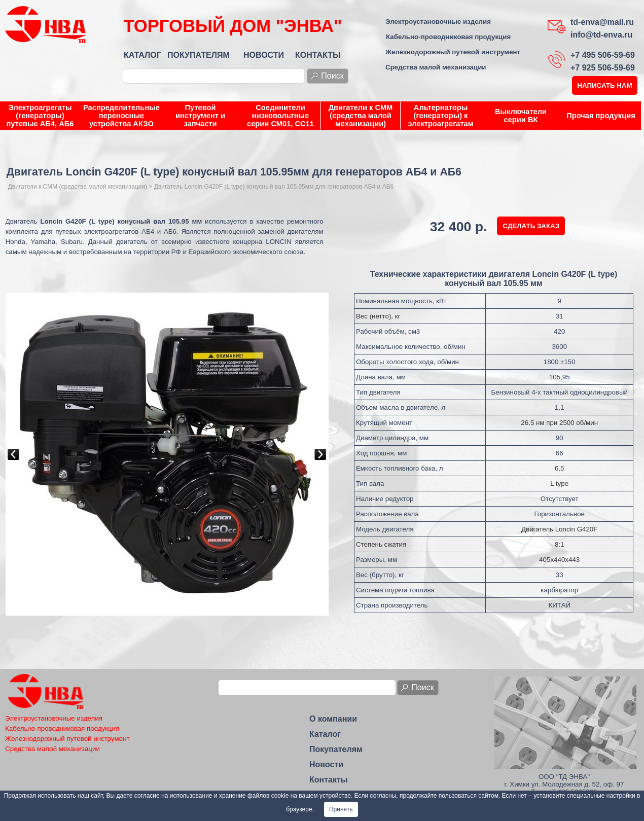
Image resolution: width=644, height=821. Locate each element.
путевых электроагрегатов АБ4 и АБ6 (116, 231)
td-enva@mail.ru (602, 22)
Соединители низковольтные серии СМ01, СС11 (280, 116)
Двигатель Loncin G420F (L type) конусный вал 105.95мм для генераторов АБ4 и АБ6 (274, 187)
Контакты (328, 780)
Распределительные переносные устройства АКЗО (121, 116)
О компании (333, 719)
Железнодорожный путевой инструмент (453, 52)
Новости (326, 764)
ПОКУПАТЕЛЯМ (199, 55)
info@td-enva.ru (601, 35)
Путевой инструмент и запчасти (200, 116)
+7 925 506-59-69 (603, 68)
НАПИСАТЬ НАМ (604, 85)
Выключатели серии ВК (521, 116)
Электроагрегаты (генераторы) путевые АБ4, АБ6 (40, 116)
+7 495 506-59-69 (603, 55)
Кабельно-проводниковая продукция (448, 37)
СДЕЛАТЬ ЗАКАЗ (531, 226)
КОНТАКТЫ (318, 55)
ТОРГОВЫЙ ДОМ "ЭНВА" (232, 26)
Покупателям (336, 749)
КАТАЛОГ (142, 55)
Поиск (332, 76)
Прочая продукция (601, 116)
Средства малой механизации (436, 67)
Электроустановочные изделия (438, 22)
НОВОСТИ (264, 55)
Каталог (325, 734)
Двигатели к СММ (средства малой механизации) (361, 116)
